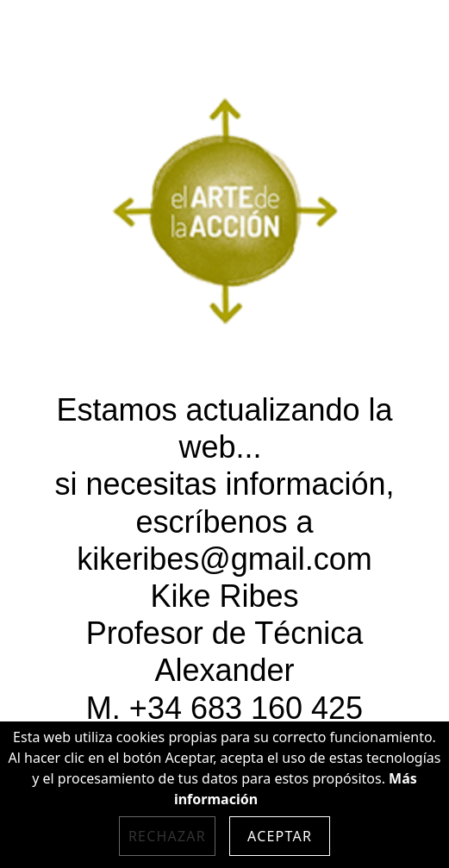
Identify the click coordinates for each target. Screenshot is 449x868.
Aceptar (280, 836)
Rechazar (167, 836)
